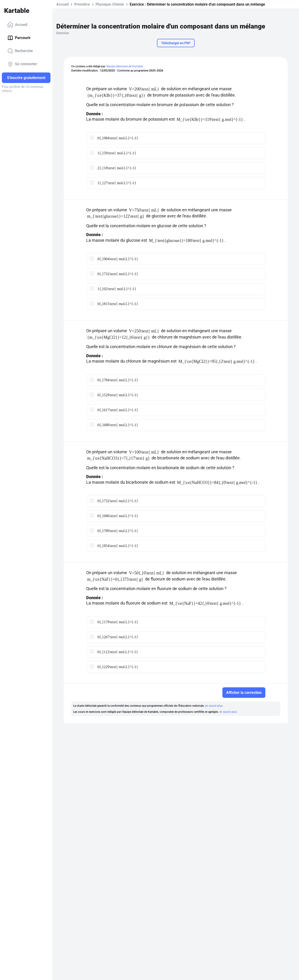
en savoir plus (214, 706)
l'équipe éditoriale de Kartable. (125, 66)
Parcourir (19, 38)
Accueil (17, 25)
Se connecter (22, 64)
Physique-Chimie (110, 4)
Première (82, 4)
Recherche (20, 51)
